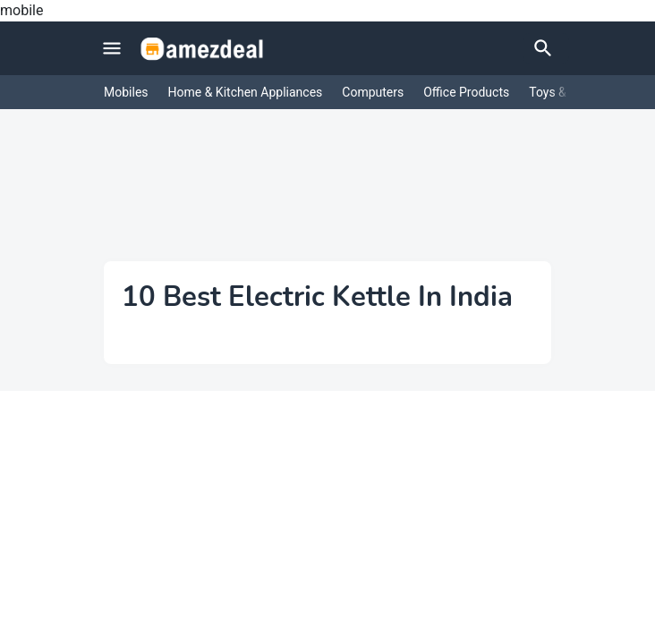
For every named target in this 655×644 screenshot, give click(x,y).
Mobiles (126, 92)
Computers (373, 92)
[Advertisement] (327, 199)
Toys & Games (569, 92)
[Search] (546, 48)
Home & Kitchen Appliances (246, 92)
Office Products (466, 92)
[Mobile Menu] (112, 48)
